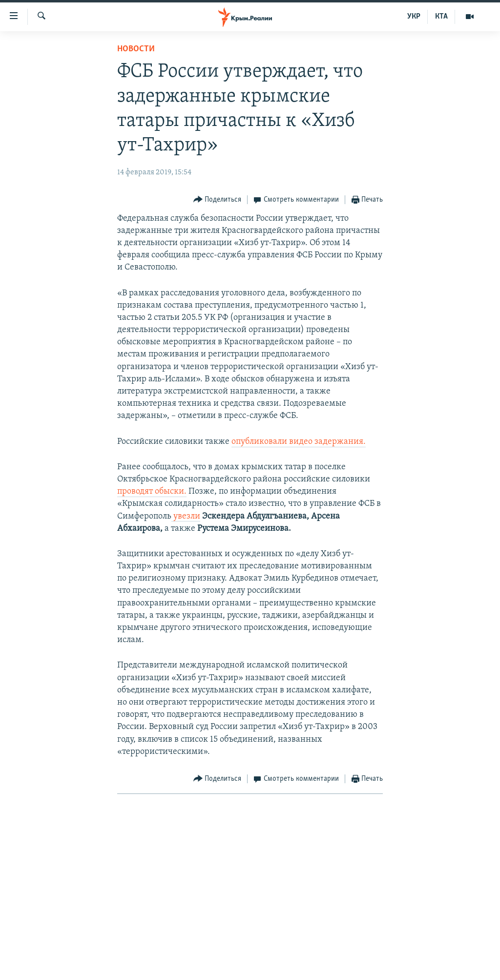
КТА (441, 17)
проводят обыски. (152, 491)
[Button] (218, 200)
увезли (186, 516)
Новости (136, 49)
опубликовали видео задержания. (299, 442)
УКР (414, 17)
